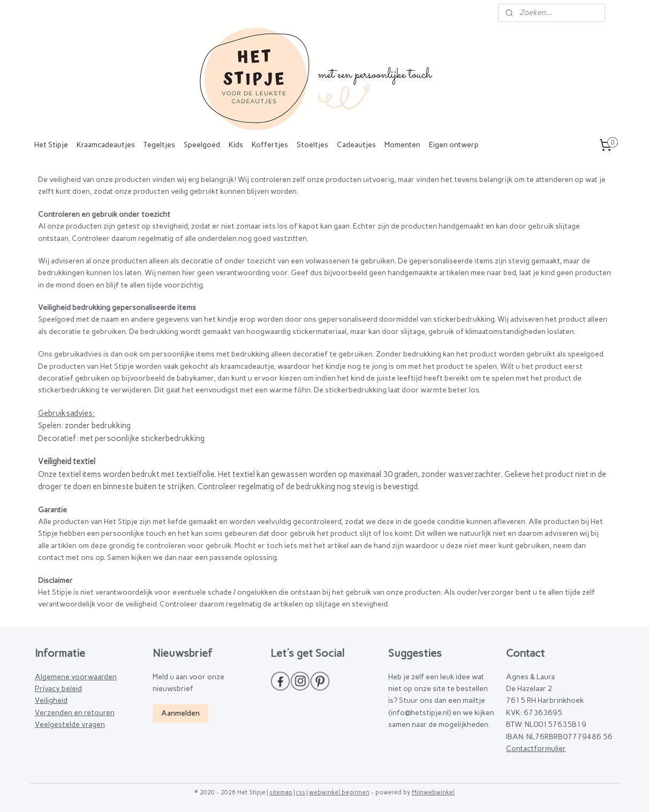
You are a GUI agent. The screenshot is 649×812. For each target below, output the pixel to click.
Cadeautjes (356, 145)
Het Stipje (51, 145)
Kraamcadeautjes (106, 145)
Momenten (402, 145)
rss (301, 792)
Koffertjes (270, 145)
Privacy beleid (58, 689)
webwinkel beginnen (339, 792)
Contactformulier (536, 749)
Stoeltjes (312, 145)
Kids (236, 145)
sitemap (281, 792)
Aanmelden (180, 713)
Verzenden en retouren (75, 713)
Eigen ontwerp (454, 145)
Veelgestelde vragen (70, 724)
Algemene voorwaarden (76, 677)
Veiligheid (51, 700)
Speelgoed (202, 145)
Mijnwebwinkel (433, 792)
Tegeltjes (159, 145)
